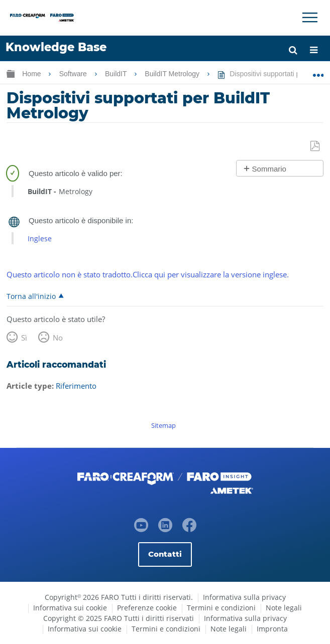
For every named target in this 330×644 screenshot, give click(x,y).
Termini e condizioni (221, 608)
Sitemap (163, 425)
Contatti (165, 554)
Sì (24, 338)
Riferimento (76, 386)
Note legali (284, 608)
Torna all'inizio (31, 296)
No (58, 338)
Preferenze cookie (147, 608)
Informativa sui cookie (70, 608)
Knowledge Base (56, 47)
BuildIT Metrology (173, 74)
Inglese (40, 238)
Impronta (272, 629)
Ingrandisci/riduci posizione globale (318, 72)
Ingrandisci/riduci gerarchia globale (11, 73)
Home (32, 74)
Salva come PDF (316, 146)
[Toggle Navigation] (310, 18)
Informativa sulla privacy (244, 597)
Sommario (269, 169)
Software (74, 74)
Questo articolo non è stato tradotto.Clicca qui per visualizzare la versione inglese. (148, 274)
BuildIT (117, 74)
